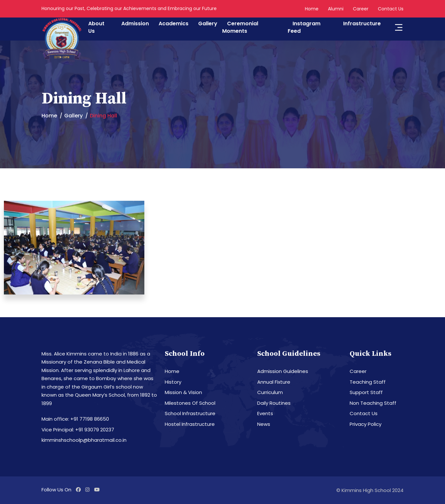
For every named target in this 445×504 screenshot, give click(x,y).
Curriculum (270, 392)
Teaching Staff (368, 382)
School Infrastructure (190, 413)
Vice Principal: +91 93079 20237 (78, 430)
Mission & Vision (183, 392)
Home (312, 9)
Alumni (336, 9)
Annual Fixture (274, 382)
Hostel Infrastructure (190, 424)
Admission (135, 24)
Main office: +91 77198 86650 (75, 419)
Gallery (208, 24)
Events (265, 413)
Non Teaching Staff (373, 403)
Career (361, 9)
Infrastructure (362, 24)
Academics (174, 24)
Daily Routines (274, 403)
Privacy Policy (366, 424)
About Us (96, 27)
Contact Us (391, 9)
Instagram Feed (304, 27)
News (264, 424)
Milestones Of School (190, 403)
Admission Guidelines (283, 371)
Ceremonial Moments (240, 27)
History (173, 382)
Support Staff (366, 392)
